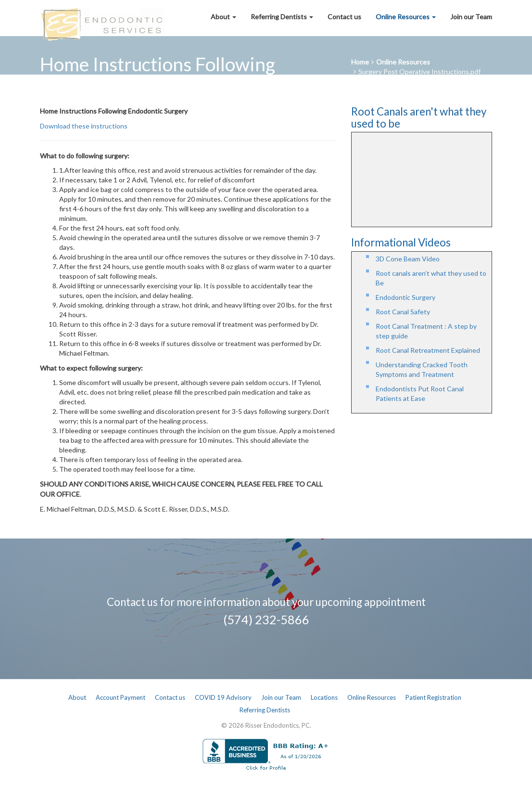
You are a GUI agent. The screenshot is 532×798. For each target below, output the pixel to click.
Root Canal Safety (403, 312)
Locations (324, 697)
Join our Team (471, 17)
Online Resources (406, 17)
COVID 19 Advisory (223, 697)
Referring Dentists (282, 17)
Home (360, 62)
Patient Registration (433, 697)
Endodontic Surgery (405, 297)
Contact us (344, 17)
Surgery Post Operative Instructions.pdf (419, 71)
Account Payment (120, 697)
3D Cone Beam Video (408, 259)
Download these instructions (84, 126)
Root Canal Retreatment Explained (428, 350)
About (223, 17)
